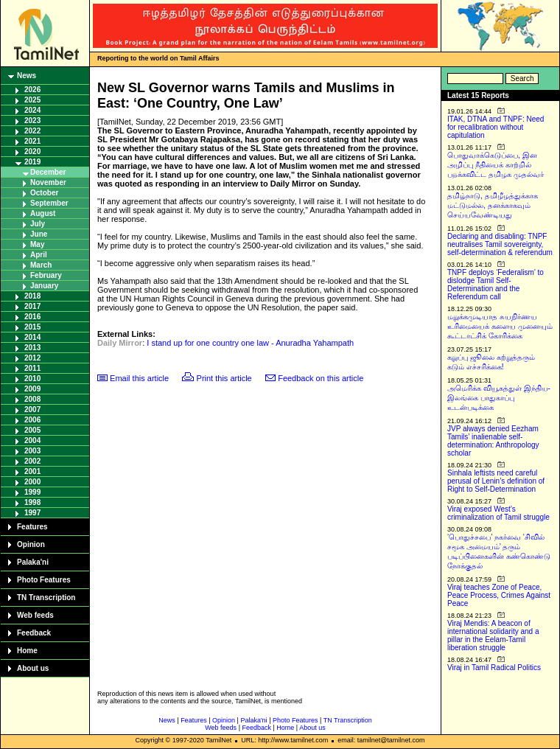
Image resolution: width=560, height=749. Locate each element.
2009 (32, 389)
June (39, 234)
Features (32, 527)
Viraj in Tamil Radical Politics (494, 668)
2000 (32, 482)
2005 (32, 430)
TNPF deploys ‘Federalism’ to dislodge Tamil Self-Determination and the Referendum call (496, 285)
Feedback (34, 633)
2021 (32, 141)
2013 (32, 348)
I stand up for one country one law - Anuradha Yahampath (250, 343)
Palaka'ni (33, 562)
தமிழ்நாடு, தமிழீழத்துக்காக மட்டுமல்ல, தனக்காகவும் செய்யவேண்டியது (493, 205)
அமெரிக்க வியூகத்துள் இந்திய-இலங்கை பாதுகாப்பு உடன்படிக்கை (499, 398)
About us (33, 668)
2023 (32, 121)
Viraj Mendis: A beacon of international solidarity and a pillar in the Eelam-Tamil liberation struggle (493, 635)
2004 (32, 440)
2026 (32, 90)
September (49, 203)
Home (27, 651)
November (48, 182)
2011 (32, 368)
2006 (32, 420)
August (43, 213)
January (44, 286)
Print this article (224, 378)
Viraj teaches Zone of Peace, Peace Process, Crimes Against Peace (499, 595)
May (37, 244)
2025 (32, 100)
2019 (32, 162)
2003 (32, 451)
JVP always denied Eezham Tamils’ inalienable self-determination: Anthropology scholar (493, 441)
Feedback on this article (321, 378)
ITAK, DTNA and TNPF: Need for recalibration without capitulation (496, 127)
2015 (32, 327)
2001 (32, 471)
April (39, 255)
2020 (32, 151)
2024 (32, 110)
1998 (32, 502)
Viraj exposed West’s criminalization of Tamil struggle (498, 513)
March (41, 265)
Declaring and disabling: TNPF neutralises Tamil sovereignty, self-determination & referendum (500, 244)
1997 (32, 513)
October (44, 193)
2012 (32, 358)
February (46, 275)
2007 (32, 410)
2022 (32, 131)
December (48, 172)
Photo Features (44, 580)
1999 (32, 492)
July (38, 224)
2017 (32, 306)
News (27, 76)
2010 (32, 379)
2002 (32, 461)
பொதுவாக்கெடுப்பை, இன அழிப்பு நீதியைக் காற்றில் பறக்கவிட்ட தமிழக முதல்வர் (496, 165)
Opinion (31, 544)
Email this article (139, 378)
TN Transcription (46, 598)
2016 (32, 317)
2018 (32, 296)
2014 (32, 337)
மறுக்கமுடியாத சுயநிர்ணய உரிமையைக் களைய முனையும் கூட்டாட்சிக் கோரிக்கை (500, 326)
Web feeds (35, 615)
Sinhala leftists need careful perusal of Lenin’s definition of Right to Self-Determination (496, 481)
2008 (32, 399)
